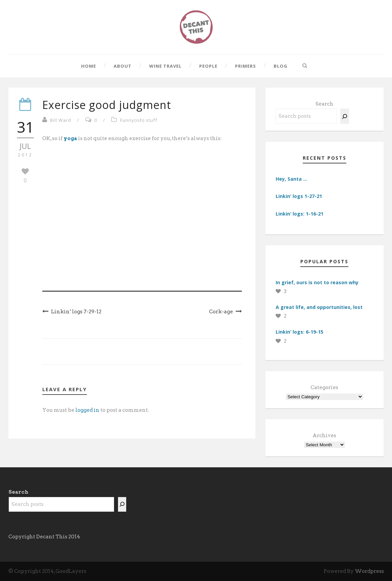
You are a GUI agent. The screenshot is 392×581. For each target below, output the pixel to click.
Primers (246, 66)
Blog (281, 66)
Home (89, 66)
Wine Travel (165, 66)
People (208, 66)
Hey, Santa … (291, 179)
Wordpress (369, 571)
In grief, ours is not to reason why (317, 282)
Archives (324, 435)
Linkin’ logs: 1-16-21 (299, 214)
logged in (87, 410)
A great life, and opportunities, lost (319, 307)
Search (325, 104)
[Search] (345, 116)
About (123, 66)
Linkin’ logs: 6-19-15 (299, 332)
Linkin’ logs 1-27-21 (299, 196)
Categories (324, 387)
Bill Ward (61, 120)
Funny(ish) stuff (139, 120)
